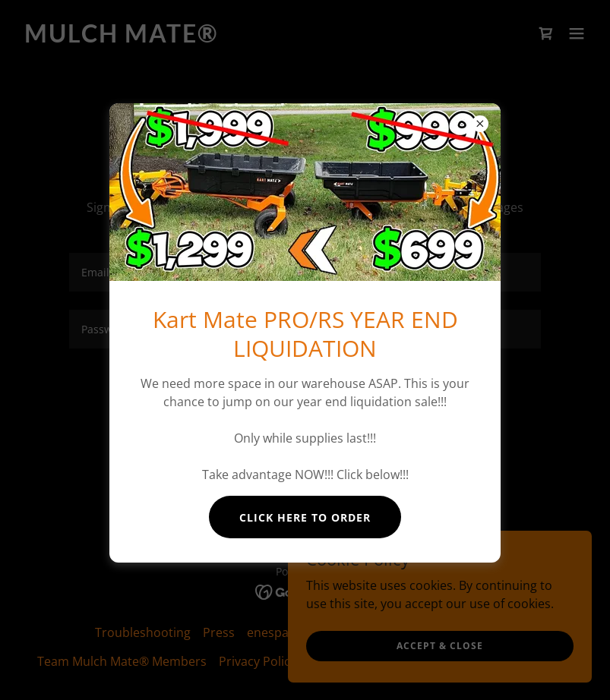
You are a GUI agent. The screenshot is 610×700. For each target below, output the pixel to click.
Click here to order (305, 517)
